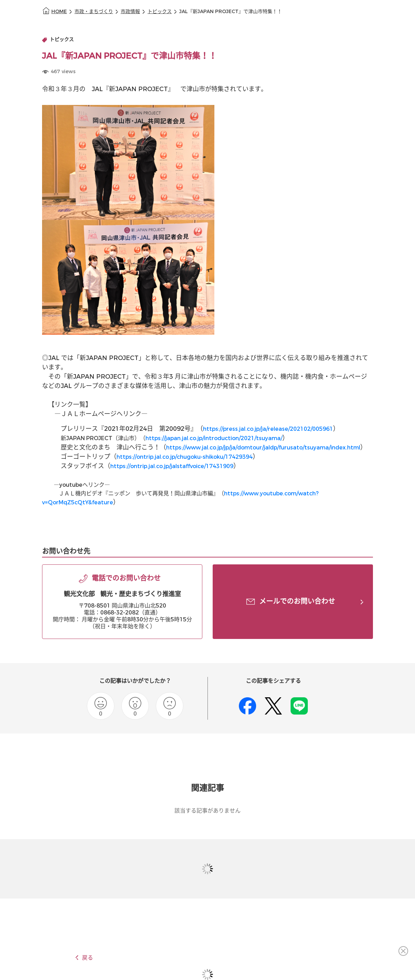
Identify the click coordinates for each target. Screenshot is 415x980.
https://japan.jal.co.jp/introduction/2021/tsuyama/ (214, 438)
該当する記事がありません (207, 811)
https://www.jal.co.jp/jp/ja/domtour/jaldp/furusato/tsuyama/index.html (263, 448)
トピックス (160, 12)
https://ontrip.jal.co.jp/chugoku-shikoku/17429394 (185, 457)
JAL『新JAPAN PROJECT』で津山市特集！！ (231, 12)
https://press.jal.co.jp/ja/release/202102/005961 (268, 429)
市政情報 (130, 12)
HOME (59, 12)
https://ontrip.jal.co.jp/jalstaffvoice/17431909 (172, 466)
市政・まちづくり (94, 12)
